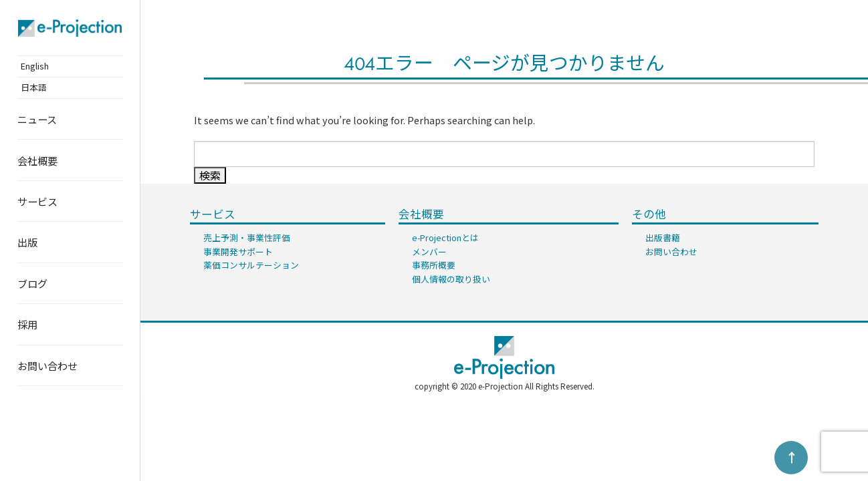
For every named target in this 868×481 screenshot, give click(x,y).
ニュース (37, 119)
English (35, 66)
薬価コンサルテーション (251, 265)
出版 (27, 242)
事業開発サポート (238, 252)
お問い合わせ (47, 365)
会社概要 (37, 160)
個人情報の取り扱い (451, 279)
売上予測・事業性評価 (247, 237)
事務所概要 (434, 265)
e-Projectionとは (445, 237)
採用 (27, 324)
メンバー (429, 252)
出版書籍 (663, 237)
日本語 (34, 87)
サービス (37, 201)
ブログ (32, 283)
